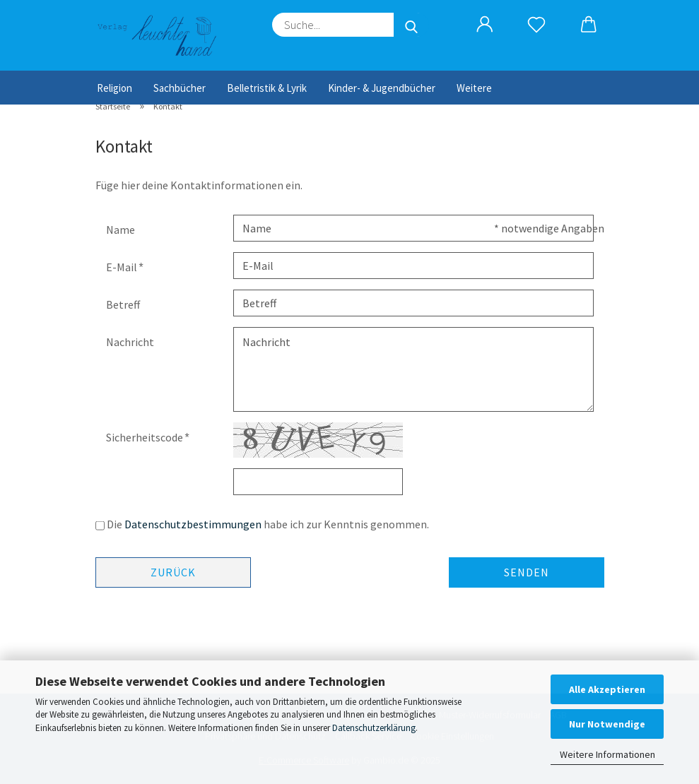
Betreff (123, 304)
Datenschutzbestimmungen (193, 524)
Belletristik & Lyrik (267, 88)
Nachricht (130, 342)
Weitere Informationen (607, 754)
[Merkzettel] (537, 25)
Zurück (173, 572)
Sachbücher (180, 88)
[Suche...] (411, 25)
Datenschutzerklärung (374, 728)
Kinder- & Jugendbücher (382, 88)
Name (121, 230)
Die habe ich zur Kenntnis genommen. (268, 524)
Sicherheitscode (146, 437)
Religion (114, 88)
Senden (527, 572)
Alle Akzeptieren (607, 689)
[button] (485, 25)
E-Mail (123, 267)
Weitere (474, 88)
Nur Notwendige (607, 724)
